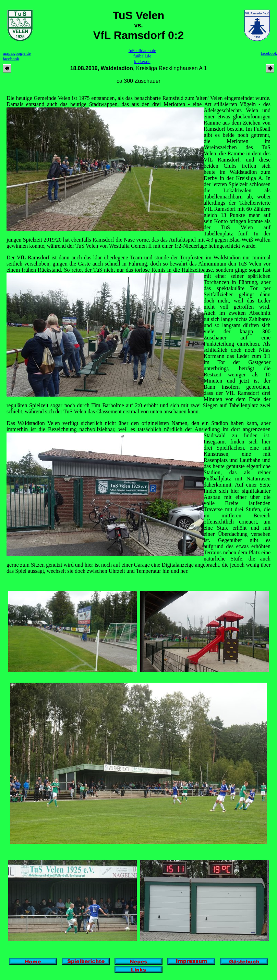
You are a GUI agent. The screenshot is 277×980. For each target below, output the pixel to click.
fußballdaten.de (142, 50)
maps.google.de (17, 53)
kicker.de (142, 61)
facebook (11, 59)
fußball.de (142, 56)
